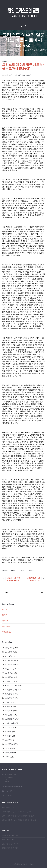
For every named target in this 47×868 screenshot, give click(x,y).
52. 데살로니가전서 (12, 686)
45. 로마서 (17, 50)
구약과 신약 (6, 626)
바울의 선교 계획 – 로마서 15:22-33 (14, 579)
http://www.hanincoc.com (13, 786)
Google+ (14, 570)
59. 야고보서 (10, 715)
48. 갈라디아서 (10, 669)
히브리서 (5, 621)
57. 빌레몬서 (9, 707)
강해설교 (9, 50)
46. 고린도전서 (10, 660)
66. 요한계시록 (10, 744)
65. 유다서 (9, 740)
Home (2, 50)
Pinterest (31, 570)
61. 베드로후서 (10, 723)
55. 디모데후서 (10, 698)
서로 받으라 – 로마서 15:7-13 (34, 579)
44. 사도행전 (9, 652)
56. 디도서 (9, 702)
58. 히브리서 (9, 711)
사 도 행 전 (6, 609)
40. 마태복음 (10, 648)
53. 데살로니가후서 (12, 690)
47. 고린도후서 (10, 665)
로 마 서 (5, 615)
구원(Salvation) (7, 632)
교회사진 (8, 757)
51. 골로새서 (9, 681)
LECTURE (8, 748)
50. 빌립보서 (10, 677)
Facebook (5, 570)
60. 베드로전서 (10, 719)
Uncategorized (9, 753)
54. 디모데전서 (10, 694)
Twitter (22, 570)
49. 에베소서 (10, 673)
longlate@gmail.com (12, 791)
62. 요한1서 (9, 727)
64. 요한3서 (9, 736)
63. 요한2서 (9, 732)
